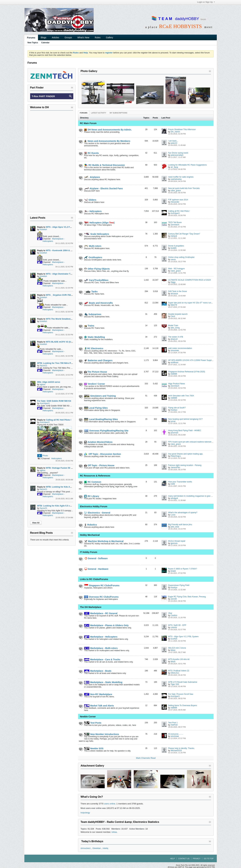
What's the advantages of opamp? (183, 513)
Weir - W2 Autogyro (177, 269)
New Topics (33, 43)
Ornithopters (93, 257)
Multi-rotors (93, 246)
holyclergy (85, 813)
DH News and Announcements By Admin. (108, 130)
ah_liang (174, 167)
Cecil (173, 316)
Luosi (173, 515)
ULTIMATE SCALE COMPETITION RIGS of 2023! (190, 280)
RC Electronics (94, 348)
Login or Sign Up (206, 2)
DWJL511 (175, 673)
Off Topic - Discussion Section (103, 454)
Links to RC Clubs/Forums (94, 579)
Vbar (170, 613)
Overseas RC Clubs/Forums (101, 597)
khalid (173, 571)
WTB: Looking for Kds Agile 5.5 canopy (65, 487)
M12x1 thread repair (177, 541)
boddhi (174, 248)
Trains (89, 326)
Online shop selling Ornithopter (181, 257)
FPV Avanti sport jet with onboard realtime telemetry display (194, 442)
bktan (173, 650)
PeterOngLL (176, 456)
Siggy (173, 282)
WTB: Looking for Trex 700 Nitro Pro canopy (59, 363)
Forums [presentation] (84, 113)
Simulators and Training (100, 396)
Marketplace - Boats (98, 671)
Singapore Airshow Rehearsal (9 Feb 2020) (187, 372)
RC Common (93, 482)
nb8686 (174, 374)
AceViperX (175, 213)
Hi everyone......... (176, 734)
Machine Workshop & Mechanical (104, 541)
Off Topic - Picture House (99, 465)
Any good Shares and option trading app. (186, 454)
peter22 (174, 143)
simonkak (175, 351)
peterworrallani (177, 155)
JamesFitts (175, 467)
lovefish (174, 639)
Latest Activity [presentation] (99, 113)
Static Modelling (95, 337)
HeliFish (174, 725)
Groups (68, 38)
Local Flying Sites (96, 408)
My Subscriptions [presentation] (118, 113)
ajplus (43, 384)
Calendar (45, 43)
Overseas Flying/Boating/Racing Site (106, 431)
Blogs (44, 38)
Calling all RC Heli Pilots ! (179, 211)
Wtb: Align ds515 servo (49, 382)
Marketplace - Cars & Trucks (102, 659)
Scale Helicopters (97, 234)
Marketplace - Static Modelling (103, 682)
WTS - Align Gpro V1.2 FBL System (183, 637)
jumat (173, 421)
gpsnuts (174, 543)
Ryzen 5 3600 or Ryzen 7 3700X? (183, 569)
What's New (83, 38)
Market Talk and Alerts (99, 706)
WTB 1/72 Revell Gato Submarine (183, 682)
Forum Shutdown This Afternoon (182, 129)
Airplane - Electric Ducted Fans (104, 188)
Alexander (175, 202)
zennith (174, 599)
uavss (173, 259)
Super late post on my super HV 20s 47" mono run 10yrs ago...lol (196, 303)
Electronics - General (97, 513)
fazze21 (44, 365)
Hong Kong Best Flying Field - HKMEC (185, 430)
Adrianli (174, 236)
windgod (174, 498)
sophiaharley (176, 179)
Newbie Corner (88, 717)
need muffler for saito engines (181, 177)
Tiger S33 (175, 684)
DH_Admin (175, 132)
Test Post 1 (173, 723)
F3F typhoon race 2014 (178, 200)
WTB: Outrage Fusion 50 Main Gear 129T (66, 468)
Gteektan (97, 848)
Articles (55, 38)
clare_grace (176, 191)
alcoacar (174, 294)
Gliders (90, 200)
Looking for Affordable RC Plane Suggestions (188, 165)
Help (172, 859)
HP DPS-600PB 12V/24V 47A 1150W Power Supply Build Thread (196, 360)
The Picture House (96, 372)
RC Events (92, 153)
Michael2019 (176, 751)
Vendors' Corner (95, 384)
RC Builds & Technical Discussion (105, 165)
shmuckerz (86, 848)
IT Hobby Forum (89, 552)
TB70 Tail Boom (175, 222)
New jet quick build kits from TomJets (184, 188)
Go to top (209, 859)
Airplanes (92, 177)
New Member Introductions (102, 734)
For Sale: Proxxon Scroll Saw (181, 694)
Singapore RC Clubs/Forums (102, 585)
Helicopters (93, 211)
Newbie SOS (94, 748)
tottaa (114, 832)
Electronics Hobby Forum (94, 506)
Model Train (173, 325)
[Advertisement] (52, 161)
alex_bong (175, 328)
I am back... (173, 141)
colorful (174, 627)
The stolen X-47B (176, 337)
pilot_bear (175, 527)
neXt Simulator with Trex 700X (181, 396)
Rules (98, 38)
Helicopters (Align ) (99, 223)
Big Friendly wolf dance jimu (180, 525)
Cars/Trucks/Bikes (96, 280)
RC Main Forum (88, 123)
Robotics (91, 525)
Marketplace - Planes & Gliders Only (106, 625)
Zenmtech (175, 225)
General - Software (96, 558)
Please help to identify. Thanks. (182, 748)
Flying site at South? (177, 408)
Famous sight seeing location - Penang (185, 465)
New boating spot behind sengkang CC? (185, 419)
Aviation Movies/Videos (98, 442)
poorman (175, 433)
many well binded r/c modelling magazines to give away (192, 496)
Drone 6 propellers (176, 246)
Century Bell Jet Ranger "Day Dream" (184, 234)
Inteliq (105, 848)
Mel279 (174, 305)
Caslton (174, 615)
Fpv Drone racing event (178, 153)
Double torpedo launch (178, 314)
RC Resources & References (95, 476)
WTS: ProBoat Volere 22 (179, 671)
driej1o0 (174, 339)
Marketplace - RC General (101, 613)
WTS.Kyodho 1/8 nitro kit (179, 659)
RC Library (92, 496)
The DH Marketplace (91, 607)
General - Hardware (96, 569)
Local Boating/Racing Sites (101, 419)
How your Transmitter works (180, 482)
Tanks (91, 292)
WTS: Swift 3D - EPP (177, 625)
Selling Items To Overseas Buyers (183, 705)
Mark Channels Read (146, 758)
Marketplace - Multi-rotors (101, 648)
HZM (173, 484)
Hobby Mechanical (90, 535)
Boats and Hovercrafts (99, 303)
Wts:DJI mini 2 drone (177, 648)
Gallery (110, 38)
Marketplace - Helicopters (101, 637)
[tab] (84, 113)
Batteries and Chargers (98, 360)
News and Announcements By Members (107, 141)
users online (110, 804)
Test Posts (93, 723)
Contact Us (184, 859)
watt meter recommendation (180, 348)
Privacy (197, 859)
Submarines (93, 314)
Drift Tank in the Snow (178, 291)
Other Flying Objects (97, 269)
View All (36, 523)
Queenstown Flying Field (179, 585)
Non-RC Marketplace (98, 694)
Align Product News (177, 384)
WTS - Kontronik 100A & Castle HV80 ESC (67, 250)
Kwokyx (174, 410)
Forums (31, 38)
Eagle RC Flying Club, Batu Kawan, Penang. (187, 597)
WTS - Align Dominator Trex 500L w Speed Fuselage (72, 274)
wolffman (175, 363)
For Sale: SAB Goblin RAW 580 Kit (54, 401)
